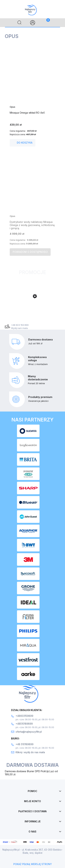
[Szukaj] (19, 23)
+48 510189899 (25, 744)
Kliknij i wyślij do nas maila (30, 752)
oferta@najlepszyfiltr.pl (29, 732)
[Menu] (6, 23)
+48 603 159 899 (20, 325)
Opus (12, 107)
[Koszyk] (45, 23)
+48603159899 (24, 716)
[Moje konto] (32, 23)
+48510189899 (24, 724)
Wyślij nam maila (19, 328)
